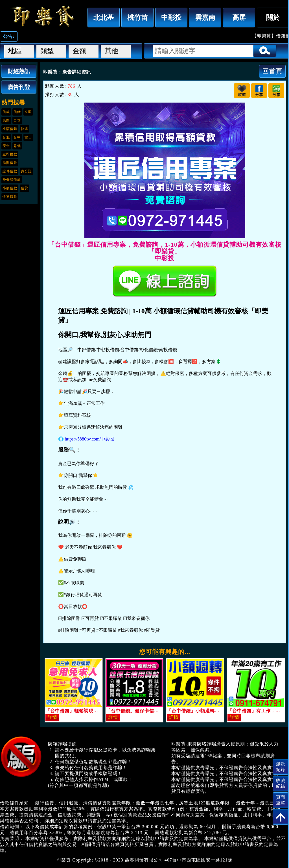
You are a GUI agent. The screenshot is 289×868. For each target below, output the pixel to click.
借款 (6, 112)
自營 (17, 120)
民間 (6, 120)
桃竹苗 (137, 17)
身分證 (26, 171)
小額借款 (10, 188)
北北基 (104, 17)
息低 (17, 146)
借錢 (17, 112)
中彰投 (171, 17)
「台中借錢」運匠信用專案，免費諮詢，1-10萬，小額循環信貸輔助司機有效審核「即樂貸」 (42, 16)
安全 (6, 146)
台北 (6, 137)
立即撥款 (10, 154)
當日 (28, 137)
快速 (25, 129)
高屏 (239, 17)
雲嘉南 (205, 17)
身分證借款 (12, 180)
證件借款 (10, 171)
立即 (28, 112)
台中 (17, 137)
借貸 (25, 188)
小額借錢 (10, 129)
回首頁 (272, 71)
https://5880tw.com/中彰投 (90, 439)
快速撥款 (10, 197)
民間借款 (10, 163)
